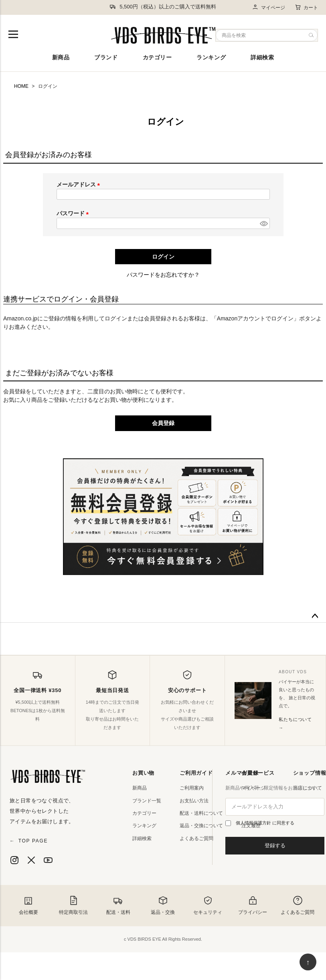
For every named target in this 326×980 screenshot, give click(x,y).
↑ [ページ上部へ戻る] (308, 962)
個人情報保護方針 (254, 823)
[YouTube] (48, 860)
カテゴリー (157, 57)
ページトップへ (315, 616)
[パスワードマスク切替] (263, 223)
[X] (31, 860)
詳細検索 (262, 57)
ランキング (211, 57)
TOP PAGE (29, 841)
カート (306, 7)
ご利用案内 (192, 788)
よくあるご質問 (196, 838)
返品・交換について (201, 826)
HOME (21, 86)
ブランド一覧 (147, 801)
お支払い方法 (194, 801)
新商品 (61, 57)
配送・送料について (201, 813)
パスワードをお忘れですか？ (163, 275)
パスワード (74, 213)
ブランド (106, 57)
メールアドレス (80, 184)
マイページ (268, 7)
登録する (275, 845)
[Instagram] (14, 860)
